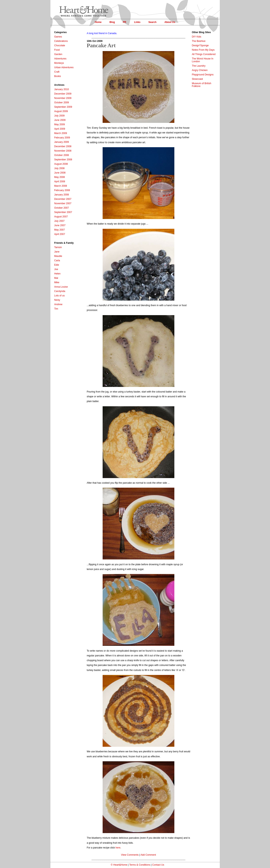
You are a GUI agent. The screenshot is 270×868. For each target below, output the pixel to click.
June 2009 (60, 120)
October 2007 (62, 208)
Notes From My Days (203, 50)
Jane (57, 252)
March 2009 (61, 133)
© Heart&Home (119, 865)
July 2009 (59, 116)
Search (153, 22)
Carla (57, 260)
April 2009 (60, 129)
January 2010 (62, 89)
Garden (58, 54)
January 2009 (62, 142)
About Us (170, 22)
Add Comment (148, 855)
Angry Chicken (200, 70)
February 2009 (62, 138)
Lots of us (59, 296)
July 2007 (59, 221)
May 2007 (59, 230)
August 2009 (61, 111)
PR (124, 22)
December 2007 (63, 199)
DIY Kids (197, 37)
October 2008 (62, 155)
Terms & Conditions (140, 865)
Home (98, 22)
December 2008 (63, 146)
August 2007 (61, 217)
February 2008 (62, 190)
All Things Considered (204, 54)
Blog (112, 22)
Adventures (60, 59)
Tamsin (58, 247)
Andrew (58, 304)
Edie (57, 265)
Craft (57, 72)
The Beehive (199, 41)
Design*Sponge (200, 45)
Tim (56, 309)
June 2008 (60, 173)
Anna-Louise (61, 287)
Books (58, 76)
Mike (57, 282)
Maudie (58, 256)
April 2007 (60, 234)
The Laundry (199, 66)
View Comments (130, 855)
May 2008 (59, 177)
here (118, 848)
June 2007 (60, 225)
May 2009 (59, 124)
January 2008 (62, 195)
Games (58, 37)
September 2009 (63, 107)
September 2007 (63, 212)
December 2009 (63, 94)
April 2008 (60, 181)
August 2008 (61, 164)
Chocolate (60, 45)
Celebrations (61, 41)
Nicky (57, 300)
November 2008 (63, 151)
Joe (56, 269)
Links (137, 22)
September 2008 (63, 160)
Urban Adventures (64, 67)
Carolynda (60, 291)
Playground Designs (203, 75)
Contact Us (158, 865)
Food (57, 50)
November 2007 (63, 203)
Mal (56, 278)
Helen (57, 274)
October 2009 (62, 103)
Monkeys (59, 63)
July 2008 (59, 168)
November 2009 (63, 98)
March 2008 (61, 186)
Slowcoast (197, 79)
